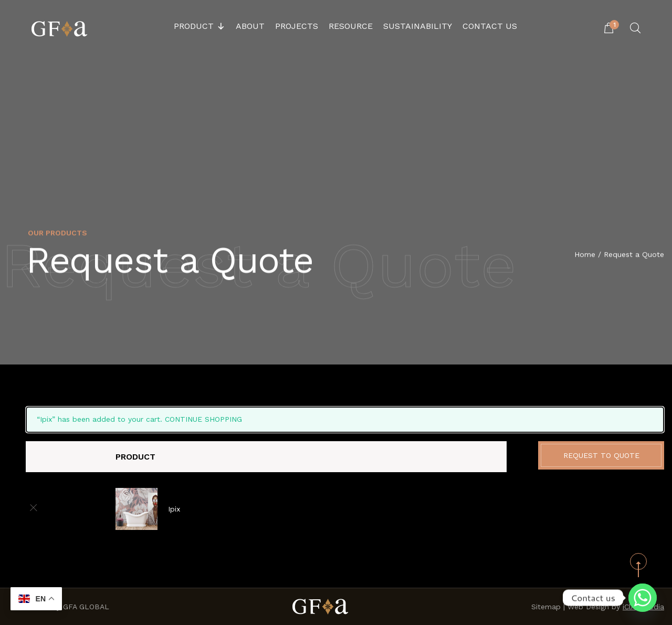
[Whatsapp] (643, 598)
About (250, 26)
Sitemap (546, 607)
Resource (351, 26)
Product (199, 26)
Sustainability (418, 26)
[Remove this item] (34, 508)
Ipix (174, 509)
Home (585, 255)
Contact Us (490, 26)
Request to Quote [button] (601, 455)
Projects (297, 26)
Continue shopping (203, 419)
